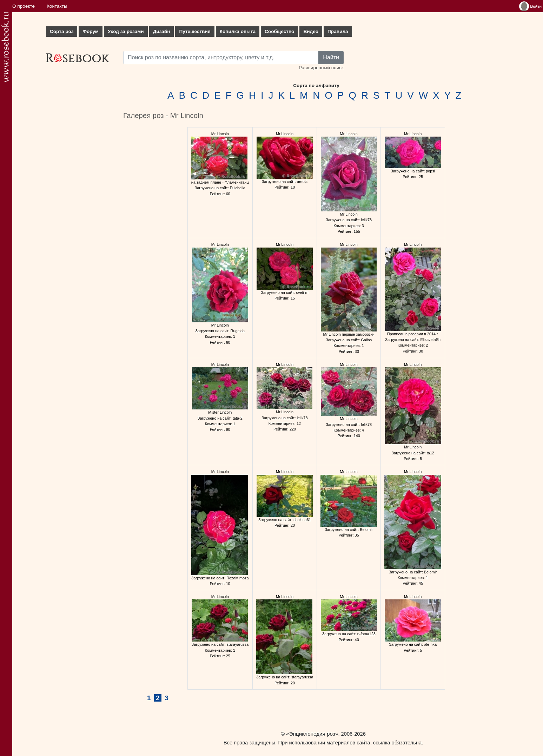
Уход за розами (126, 31)
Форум (90, 31)
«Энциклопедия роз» (312, 734)
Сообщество (279, 31)
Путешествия (195, 31)
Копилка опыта (238, 31)
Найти (331, 57)
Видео (311, 31)
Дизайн (162, 31)
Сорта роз (62, 31)
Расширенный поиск (321, 68)
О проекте (24, 6)
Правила (338, 31)
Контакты (57, 6)
